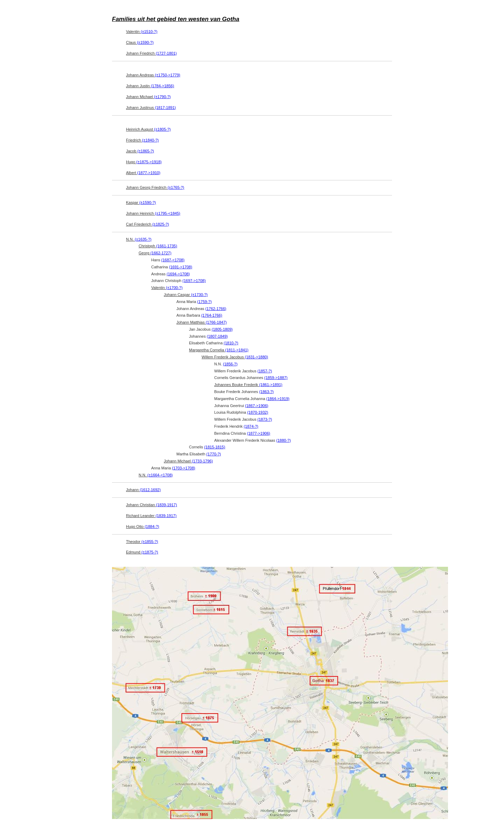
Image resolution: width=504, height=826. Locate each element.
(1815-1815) (215, 447)
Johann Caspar (186, 295)
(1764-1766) (212, 315)
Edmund (142, 552)
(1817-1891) (166, 108)
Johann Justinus (151, 108)
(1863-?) (266, 392)
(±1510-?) (149, 32)
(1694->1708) (178, 274)
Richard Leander (151, 516)
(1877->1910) (149, 173)
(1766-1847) (216, 322)
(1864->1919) (278, 399)
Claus (140, 42)
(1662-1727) (161, 253)
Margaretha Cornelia (219, 350)
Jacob (140, 151)
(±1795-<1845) (168, 213)
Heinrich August (148, 129)
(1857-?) (265, 371)
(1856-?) (230, 364)
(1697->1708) (194, 281)
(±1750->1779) (168, 75)
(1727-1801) (166, 53)
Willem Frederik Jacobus (235, 357)
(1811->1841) (237, 350)
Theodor (142, 542)
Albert (143, 173)
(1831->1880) (256, 357)
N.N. (139, 239)
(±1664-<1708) (160, 475)
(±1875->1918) (149, 162)
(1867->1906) (257, 406)
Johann (143, 490)
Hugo (144, 162)
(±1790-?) (162, 97)
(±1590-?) (145, 42)
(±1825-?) (161, 224)
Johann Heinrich (153, 213)
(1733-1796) (202, 461)
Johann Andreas (153, 75)
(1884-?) (152, 526)
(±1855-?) (150, 542)
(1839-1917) (167, 505)
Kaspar (141, 202)
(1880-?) (283, 440)
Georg (155, 253)
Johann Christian (152, 505)
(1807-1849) (217, 336)
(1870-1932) (258, 412)
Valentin (142, 32)
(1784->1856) (162, 86)
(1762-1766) (216, 309)
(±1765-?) (176, 187)
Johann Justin (150, 86)
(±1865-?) (146, 151)
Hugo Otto (143, 526)
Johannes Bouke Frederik (248, 385)
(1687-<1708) (173, 260)
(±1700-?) (174, 288)
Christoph (158, 246)
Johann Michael (148, 97)
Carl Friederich (148, 224)
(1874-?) (251, 426)
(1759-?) (204, 302)
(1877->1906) (259, 433)
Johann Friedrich (151, 53)
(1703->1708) (183, 468)
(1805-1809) (222, 329)
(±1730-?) (199, 295)
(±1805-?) (162, 129)
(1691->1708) (181, 267)
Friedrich (142, 140)
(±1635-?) (143, 239)
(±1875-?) (150, 552)
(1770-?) (214, 454)
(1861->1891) (271, 385)
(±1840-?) (150, 140)
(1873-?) (265, 419)
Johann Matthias (202, 322)
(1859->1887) (276, 378)
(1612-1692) (150, 490)
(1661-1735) (167, 246)
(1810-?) (231, 343)
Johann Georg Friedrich (155, 187)
